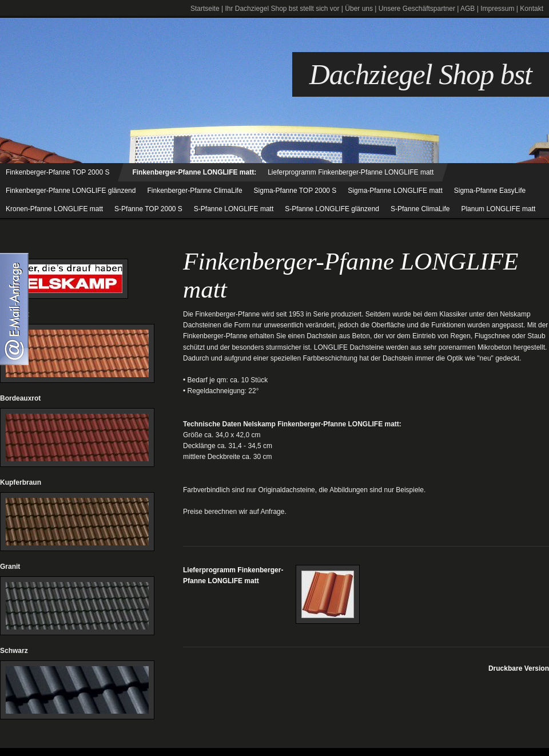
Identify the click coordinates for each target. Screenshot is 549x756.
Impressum (497, 9)
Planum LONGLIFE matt (498, 209)
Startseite (205, 9)
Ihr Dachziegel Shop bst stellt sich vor (282, 9)
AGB (468, 9)
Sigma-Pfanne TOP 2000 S (295, 191)
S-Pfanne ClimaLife (420, 209)
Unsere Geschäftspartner (417, 9)
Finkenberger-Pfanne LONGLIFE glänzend (71, 191)
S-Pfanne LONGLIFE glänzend (332, 209)
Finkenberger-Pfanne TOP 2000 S (57, 172)
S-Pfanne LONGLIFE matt (234, 209)
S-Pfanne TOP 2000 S (148, 209)
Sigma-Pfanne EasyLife (490, 191)
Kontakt (532, 9)
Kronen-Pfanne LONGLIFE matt (54, 209)
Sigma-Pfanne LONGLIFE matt (395, 191)
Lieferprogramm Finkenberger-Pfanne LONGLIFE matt (351, 172)
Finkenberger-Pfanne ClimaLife (194, 191)
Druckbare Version (519, 668)
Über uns (359, 9)
